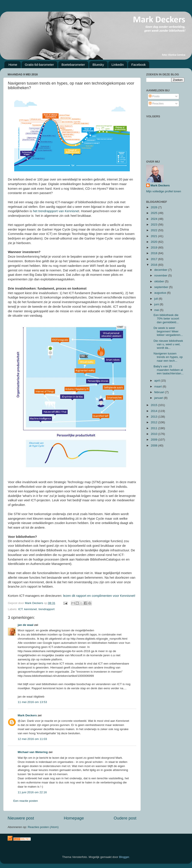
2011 (154, 428)
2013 (154, 417)
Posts (154, 96)
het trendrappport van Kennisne (55, 211)
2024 (154, 219)
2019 (154, 247)
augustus (161, 293)
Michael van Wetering (33, 752)
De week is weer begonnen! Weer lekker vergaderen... (168, 331)
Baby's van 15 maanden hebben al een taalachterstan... (169, 370)
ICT (20, 609)
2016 (154, 265)
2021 (154, 236)
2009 (154, 440)
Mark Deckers (27, 715)
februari (160, 392)
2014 (154, 411)
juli (156, 299)
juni (157, 304)
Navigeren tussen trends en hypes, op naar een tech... (168, 357)
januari (159, 398)
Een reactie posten (26, 801)
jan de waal (26, 625)
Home (13, 65)
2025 (154, 213)
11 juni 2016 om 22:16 (32, 792)
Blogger (124, 857)
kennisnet (31, 609)
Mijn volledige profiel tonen (164, 191)
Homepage (74, 818)
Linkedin (118, 65)
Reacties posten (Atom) (43, 827)
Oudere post (125, 818)
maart (158, 386)
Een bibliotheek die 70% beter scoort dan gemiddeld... (166, 319)
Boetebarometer (73, 65)
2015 (154, 405)
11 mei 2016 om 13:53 (32, 702)
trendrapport (46, 609)
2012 (154, 422)
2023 (154, 225)
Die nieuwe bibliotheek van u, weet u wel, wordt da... (168, 344)
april (157, 381)
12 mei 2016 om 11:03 (32, 739)
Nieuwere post (21, 818)
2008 (154, 445)
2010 (154, 434)
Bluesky (98, 65)
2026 (154, 207)
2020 (154, 242)
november (161, 275)
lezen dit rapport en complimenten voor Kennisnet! (99, 596)
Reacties (156, 103)
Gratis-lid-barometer (39, 65)
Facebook (139, 65)
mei (157, 310)
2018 (154, 253)
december (161, 270)
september (162, 287)
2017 (154, 259)
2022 (154, 230)
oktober (160, 281)
